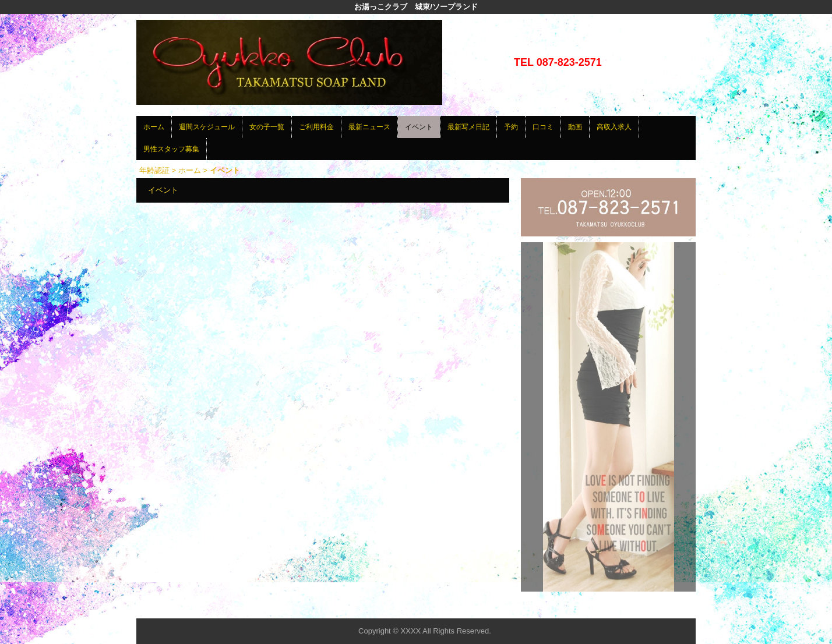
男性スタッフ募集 (171, 149)
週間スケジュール (207, 127)
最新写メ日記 (468, 127)
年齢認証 (154, 170)
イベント (419, 127)
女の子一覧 (267, 127)
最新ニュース (369, 127)
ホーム (154, 127)
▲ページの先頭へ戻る (652, 608)
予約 (511, 127)
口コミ (543, 127)
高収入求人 (614, 127)
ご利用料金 (316, 127)
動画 (575, 127)
